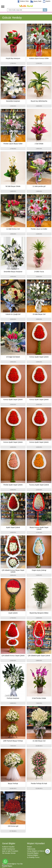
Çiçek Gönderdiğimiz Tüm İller (12, 864)
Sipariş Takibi (36, 1)
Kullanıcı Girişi (23, 1)
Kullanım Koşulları (8, 847)
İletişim (30, 847)
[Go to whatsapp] (5, 861)
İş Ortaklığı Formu (33, 857)
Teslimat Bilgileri (33, 855)
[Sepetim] (48, 851)
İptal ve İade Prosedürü (10, 851)
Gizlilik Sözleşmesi (9, 849)
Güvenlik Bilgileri (33, 853)
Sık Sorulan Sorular (9, 853)
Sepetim (47, 1)
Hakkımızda (31, 849)
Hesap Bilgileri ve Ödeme (36, 851)
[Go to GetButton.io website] (5, 866)
